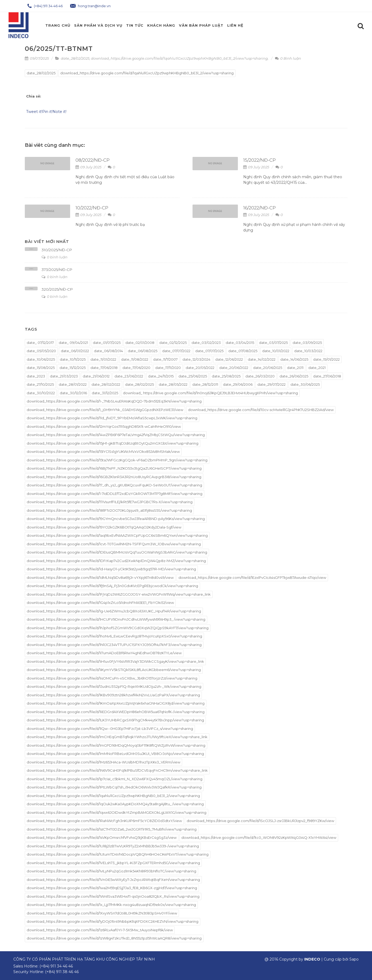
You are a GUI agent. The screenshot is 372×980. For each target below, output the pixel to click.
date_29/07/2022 (271, 384)
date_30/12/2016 (73, 393)
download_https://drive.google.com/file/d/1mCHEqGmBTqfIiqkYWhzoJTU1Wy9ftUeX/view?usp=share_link (117, 737)
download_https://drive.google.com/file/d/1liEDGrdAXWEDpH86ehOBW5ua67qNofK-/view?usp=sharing (116, 712)
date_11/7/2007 (165, 359)
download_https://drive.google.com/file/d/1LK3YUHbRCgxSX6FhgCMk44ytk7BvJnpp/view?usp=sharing (115, 720)
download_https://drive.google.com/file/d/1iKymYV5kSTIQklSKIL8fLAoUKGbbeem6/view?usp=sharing (114, 670)
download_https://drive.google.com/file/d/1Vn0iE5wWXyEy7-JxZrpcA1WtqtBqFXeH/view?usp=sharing (113, 880)
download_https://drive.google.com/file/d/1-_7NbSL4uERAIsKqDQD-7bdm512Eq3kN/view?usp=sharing (114, 401)
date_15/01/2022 (326, 359)
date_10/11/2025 (73, 359)
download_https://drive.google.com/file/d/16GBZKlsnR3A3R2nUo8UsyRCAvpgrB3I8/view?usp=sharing (114, 477)
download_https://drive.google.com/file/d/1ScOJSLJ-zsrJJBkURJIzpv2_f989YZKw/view (260, 821)
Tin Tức (135, 25)
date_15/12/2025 (73, 368)
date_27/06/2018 (327, 376)
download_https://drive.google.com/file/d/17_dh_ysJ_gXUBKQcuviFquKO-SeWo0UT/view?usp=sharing (114, 485)
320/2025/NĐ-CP (57, 289)
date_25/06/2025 (193, 376)
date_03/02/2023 (206, 343)
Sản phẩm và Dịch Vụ (98, 25)
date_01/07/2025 (107, 343)
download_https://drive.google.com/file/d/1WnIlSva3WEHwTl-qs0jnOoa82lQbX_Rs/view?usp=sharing (113, 896)
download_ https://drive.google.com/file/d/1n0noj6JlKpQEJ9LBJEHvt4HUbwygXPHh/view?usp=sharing (210, 393)
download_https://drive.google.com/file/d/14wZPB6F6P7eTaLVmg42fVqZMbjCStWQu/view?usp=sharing (116, 435)
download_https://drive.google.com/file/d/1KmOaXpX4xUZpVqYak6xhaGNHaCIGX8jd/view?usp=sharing (116, 703)
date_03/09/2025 (307, 343)
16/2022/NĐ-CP (259, 208)
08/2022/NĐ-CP (93, 160)
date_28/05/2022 (173, 384)
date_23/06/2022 (129, 376)
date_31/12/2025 (105, 393)
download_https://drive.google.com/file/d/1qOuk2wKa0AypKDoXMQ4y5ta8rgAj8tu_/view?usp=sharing (115, 804)
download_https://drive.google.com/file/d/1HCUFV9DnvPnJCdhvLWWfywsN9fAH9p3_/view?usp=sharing (116, 619)
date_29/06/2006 (238, 384)
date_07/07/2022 (176, 351)
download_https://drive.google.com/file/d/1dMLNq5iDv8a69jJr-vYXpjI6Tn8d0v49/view (100, 578)
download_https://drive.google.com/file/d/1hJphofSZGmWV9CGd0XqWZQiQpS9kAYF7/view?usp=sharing (118, 628)
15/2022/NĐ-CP (259, 160)
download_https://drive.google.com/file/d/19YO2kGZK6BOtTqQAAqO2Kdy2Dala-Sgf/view (104, 527)
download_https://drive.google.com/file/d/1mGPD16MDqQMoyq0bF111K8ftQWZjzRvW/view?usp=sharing (116, 745)
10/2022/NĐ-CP (92, 208)
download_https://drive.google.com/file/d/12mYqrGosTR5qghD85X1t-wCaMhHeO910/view (104, 426)
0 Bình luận (288, 58)
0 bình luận (55, 257)
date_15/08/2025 (41, 368)
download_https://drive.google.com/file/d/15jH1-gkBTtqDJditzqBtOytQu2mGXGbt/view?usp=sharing (113, 443)
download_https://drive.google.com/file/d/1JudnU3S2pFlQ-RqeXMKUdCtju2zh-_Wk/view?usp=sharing (114, 686)
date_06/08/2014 (108, 351)
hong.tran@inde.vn (90, 6)
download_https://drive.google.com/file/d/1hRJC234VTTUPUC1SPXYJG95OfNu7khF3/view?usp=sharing (114, 645)
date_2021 (317, 368)
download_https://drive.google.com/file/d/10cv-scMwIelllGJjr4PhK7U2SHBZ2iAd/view (261, 410)
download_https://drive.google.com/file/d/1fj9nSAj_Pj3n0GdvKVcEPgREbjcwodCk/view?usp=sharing (112, 586)
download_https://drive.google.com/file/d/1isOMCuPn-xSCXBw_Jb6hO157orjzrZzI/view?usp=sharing (112, 678)
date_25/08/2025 (226, 376)
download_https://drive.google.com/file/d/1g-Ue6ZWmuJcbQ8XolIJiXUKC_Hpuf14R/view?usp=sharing (114, 611)
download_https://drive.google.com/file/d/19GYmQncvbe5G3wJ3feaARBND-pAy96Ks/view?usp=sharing (116, 519)
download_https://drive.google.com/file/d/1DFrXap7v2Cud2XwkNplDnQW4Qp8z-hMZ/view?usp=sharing (116, 561)
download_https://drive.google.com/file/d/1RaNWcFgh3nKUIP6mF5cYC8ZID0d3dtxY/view (104, 821)
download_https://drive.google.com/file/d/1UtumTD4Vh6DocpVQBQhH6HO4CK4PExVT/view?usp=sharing (118, 854)
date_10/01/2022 (276, 351)
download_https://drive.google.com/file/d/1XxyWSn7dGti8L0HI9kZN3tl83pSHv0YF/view (102, 913)
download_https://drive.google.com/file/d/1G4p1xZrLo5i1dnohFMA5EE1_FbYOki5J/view (100, 603)
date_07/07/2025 (209, 351)
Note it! (59, 112)
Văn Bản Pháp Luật (201, 25)
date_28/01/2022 (73, 384)
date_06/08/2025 (143, 351)
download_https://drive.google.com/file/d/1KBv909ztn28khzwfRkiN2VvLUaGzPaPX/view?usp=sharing (113, 695)
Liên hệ (235, 25)
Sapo (354, 959)
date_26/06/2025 (294, 376)
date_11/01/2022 (103, 359)
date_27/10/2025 (40, 384)
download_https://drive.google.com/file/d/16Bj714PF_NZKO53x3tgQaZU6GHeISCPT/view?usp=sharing (114, 468)
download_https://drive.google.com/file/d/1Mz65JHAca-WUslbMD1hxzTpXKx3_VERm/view (103, 762)
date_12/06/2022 (229, 359)
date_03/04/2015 (240, 343)
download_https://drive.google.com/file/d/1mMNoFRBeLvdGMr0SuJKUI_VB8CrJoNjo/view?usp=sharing (115, 754)
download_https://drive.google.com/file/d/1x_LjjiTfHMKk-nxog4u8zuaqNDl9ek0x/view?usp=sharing (111, 905)
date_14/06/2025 (294, 359)
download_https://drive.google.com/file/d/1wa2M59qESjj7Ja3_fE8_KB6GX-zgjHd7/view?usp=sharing (112, 888)
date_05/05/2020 (41, 351)
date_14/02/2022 (262, 359)
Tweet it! (34, 112)
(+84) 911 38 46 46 (62, 972)
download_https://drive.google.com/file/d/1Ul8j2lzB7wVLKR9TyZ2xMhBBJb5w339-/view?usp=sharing (113, 846)
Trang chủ (58, 25)
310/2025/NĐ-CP (57, 250)
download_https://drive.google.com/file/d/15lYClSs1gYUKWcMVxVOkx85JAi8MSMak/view (103, 452)
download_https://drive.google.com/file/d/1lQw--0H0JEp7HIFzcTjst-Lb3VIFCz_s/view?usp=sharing (110, 729)
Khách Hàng (161, 25)
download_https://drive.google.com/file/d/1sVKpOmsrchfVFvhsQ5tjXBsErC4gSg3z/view (102, 837)
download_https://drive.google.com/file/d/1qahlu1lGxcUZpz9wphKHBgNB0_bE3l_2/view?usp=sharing (179, 58)
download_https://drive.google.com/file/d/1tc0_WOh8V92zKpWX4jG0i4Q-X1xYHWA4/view (259, 837)
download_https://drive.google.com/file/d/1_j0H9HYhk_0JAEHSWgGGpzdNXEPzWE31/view (105, 410)
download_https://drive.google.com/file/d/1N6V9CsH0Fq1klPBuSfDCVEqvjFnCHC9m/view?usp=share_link (117, 770)
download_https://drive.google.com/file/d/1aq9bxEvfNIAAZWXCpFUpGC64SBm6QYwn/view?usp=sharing (117, 535)
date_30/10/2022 (41, 393)
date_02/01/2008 (140, 343)
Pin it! (47, 112)
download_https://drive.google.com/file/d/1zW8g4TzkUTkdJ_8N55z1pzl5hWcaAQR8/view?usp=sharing (114, 938)
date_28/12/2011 (205, 384)
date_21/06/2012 (96, 376)
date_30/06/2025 (305, 384)
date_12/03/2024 (196, 359)
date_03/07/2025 (273, 343)
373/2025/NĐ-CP (57, 270)
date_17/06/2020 (136, 368)
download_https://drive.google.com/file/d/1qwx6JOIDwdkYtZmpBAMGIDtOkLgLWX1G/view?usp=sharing (117, 812)
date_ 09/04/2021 (73, 343)
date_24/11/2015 (161, 376)
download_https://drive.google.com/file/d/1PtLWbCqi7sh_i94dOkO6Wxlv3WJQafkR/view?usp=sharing (114, 787)
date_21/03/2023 (64, 376)
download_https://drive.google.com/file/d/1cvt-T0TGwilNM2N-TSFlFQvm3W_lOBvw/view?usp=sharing (114, 544)
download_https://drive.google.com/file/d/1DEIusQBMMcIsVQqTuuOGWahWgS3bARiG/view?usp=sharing (117, 552)
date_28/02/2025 (75, 58)
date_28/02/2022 (106, 384)
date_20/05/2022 (200, 368)
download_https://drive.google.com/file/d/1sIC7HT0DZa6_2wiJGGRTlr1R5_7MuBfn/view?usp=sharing (112, 829)
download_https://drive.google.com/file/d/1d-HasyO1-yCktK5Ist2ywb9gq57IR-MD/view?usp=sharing (111, 569)
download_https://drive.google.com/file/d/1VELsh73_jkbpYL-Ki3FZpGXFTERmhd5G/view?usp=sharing (113, 863)
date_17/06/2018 (104, 368)
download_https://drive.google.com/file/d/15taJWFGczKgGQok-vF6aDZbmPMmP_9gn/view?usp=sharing (117, 460)
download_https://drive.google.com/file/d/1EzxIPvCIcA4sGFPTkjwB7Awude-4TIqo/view (252, 578)
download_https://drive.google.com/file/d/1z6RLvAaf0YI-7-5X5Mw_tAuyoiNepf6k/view (100, 930)
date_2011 (295, 368)
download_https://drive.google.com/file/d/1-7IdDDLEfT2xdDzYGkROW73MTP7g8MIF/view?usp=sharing (115, 494)
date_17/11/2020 (168, 368)
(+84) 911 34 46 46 (45, 6)
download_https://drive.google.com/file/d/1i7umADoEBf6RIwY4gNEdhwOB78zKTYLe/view (104, 653)
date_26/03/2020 (260, 376)
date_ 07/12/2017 (40, 343)
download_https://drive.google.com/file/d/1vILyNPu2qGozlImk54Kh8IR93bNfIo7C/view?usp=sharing (111, 871)
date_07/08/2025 (243, 351)
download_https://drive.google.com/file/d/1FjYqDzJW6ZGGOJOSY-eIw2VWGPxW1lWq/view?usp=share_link (119, 594)
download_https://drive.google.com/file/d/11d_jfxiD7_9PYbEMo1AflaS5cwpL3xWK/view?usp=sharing (112, 418)
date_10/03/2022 (308, 351)
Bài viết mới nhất (47, 241)
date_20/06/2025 (268, 368)
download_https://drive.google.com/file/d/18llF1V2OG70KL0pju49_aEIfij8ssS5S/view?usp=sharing (109, 510)
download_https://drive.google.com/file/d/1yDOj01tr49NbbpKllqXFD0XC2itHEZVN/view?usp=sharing (113, 921)
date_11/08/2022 (135, 359)
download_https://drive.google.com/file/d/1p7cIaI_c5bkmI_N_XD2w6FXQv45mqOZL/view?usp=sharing (115, 779)
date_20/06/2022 (234, 368)
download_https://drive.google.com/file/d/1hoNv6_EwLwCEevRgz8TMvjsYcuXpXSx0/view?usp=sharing (114, 636)
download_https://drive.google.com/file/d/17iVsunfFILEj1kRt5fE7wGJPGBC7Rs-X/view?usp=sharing (110, 502)
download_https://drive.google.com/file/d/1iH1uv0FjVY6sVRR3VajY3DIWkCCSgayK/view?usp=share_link (115, 661)
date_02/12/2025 (173, 343)
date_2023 (36, 376)
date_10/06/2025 (41, 359)
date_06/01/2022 (75, 351)
